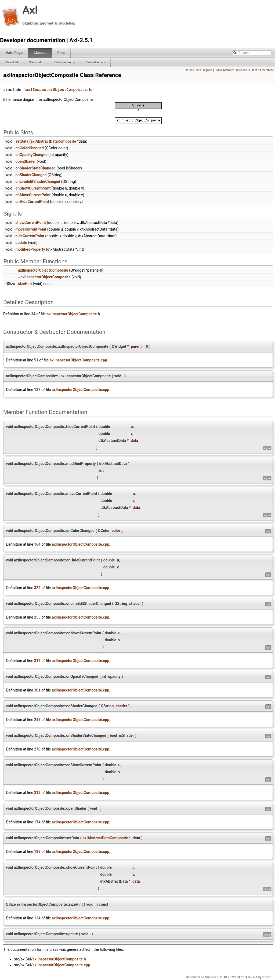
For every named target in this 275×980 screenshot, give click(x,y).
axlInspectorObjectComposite (43, 270)
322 (37, 588)
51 (36, 360)
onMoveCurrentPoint (33, 195)
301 (37, 690)
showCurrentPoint (31, 223)
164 (37, 544)
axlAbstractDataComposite (53, 141)
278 (37, 749)
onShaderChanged (31, 175)
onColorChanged (29, 148)
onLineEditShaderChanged (38, 182)
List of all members (261, 70)
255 (37, 617)
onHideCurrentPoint (32, 202)
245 (37, 720)
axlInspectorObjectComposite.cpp (78, 360)
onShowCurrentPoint (33, 188)
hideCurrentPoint (30, 236)
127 (37, 390)
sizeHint (25, 284)
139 (37, 852)
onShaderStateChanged (35, 168)
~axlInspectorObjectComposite (44, 277)
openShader (26, 161)
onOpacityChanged (31, 155)
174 (37, 822)
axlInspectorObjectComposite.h (59, 90)
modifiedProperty (30, 249)
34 (33, 314)
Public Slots (194, 70)
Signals (208, 70)
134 (37, 918)
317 (37, 661)
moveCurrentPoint (31, 229)
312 (37, 793)
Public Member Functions (231, 70)
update (21, 243)
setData (22, 141)
